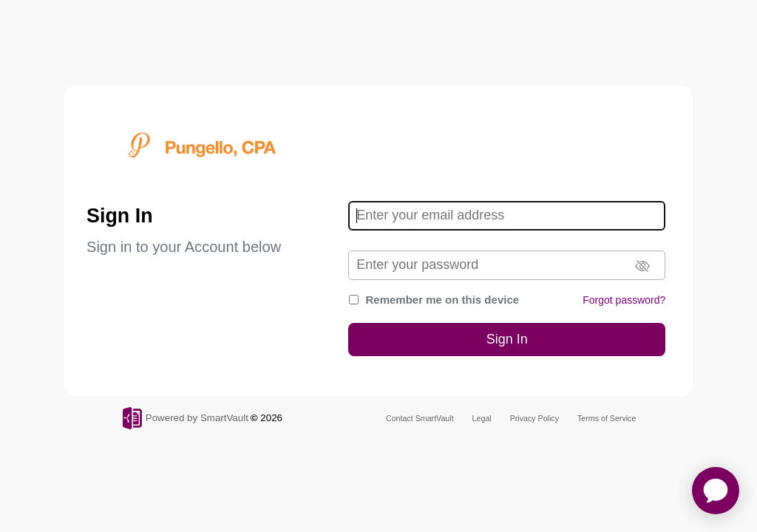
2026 (271, 418)
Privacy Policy (534, 418)
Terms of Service (607, 418)
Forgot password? (624, 300)
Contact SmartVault (420, 418)
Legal (482, 418)
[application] (716, 491)
